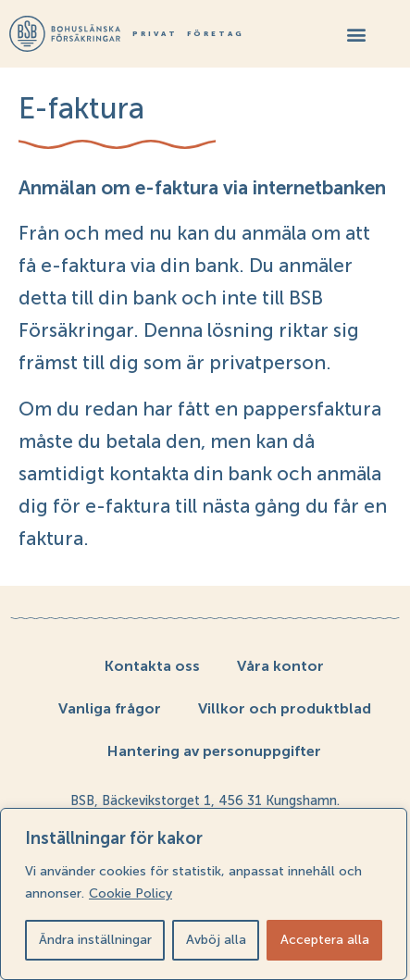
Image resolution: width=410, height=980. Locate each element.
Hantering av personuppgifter (214, 751)
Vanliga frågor (110, 708)
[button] (357, 34)
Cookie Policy (130, 893)
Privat (155, 34)
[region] (204, 894)
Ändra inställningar (95, 940)
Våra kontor (280, 666)
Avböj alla (216, 940)
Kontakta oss (152, 666)
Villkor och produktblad (285, 708)
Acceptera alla (325, 940)
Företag (216, 34)
